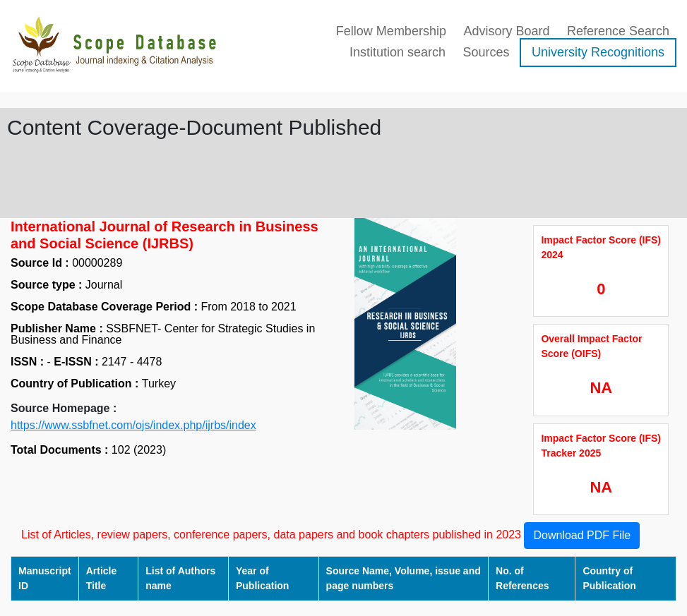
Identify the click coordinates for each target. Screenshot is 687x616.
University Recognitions (598, 52)
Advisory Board (506, 31)
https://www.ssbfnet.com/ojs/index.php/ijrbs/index (133, 425)
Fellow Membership (391, 31)
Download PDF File (582, 535)
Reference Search (618, 31)
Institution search (398, 52)
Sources (486, 52)
